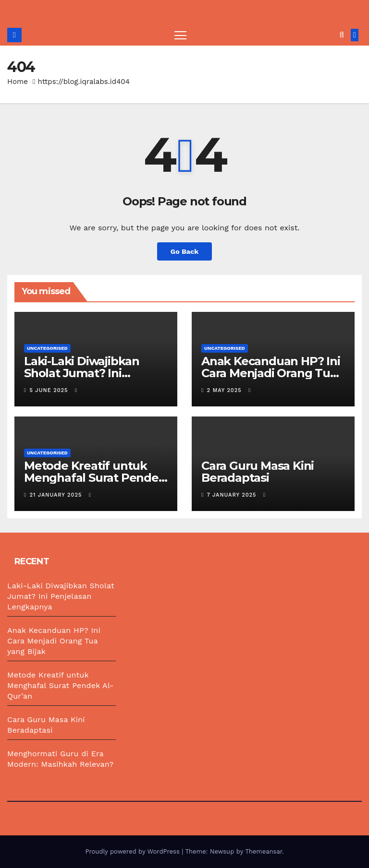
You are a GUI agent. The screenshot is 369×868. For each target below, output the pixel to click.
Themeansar (264, 851)
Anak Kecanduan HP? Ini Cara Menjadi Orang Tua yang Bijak (271, 373)
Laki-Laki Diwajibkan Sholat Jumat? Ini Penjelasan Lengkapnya (92, 373)
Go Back (184, 251)
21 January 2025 (57, 495)
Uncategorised (47, 348)
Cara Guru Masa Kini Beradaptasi (258, 472)
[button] (342, 35)
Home (18, 82)
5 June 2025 (50, 390)
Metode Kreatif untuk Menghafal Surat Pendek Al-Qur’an (95, 478)
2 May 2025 (226, 390)
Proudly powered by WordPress (133, 851)
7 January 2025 (233, 495)
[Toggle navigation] (180, 35)
